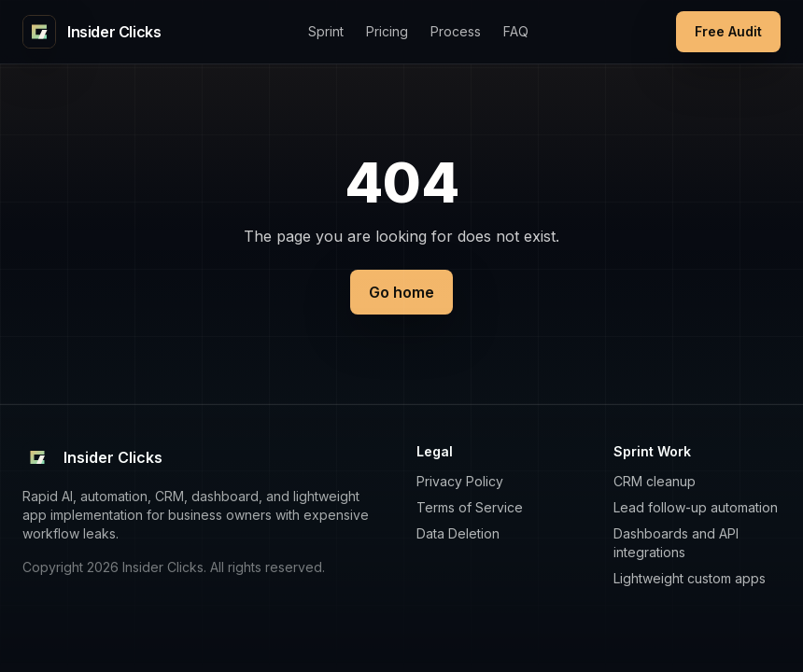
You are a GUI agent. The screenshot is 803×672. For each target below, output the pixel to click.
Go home (401, 292)
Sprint (326, 31)
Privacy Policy (460, 481)
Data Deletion (458, 533)
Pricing (387, 31)
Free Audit (728, 31)
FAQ (516, 31)
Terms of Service (470, 507)
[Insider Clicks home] (92, 32)
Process (456, 31)
